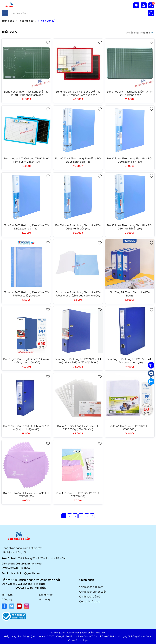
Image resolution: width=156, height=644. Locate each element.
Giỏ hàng (45, 599)
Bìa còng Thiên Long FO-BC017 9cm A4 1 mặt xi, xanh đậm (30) (26, 361)
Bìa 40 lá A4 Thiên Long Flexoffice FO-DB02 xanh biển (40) (26, 227)
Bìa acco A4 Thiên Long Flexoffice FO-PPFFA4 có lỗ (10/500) (26, 294)
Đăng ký (7, 599)
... (81, 516)
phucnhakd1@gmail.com (25, 573)
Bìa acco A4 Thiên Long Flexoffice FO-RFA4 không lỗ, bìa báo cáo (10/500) (78, 294)
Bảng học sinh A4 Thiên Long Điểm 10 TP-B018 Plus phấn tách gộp (26, 93)
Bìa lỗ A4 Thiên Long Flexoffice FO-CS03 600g (130, 428)
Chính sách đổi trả (90, 597)
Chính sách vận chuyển (93, 592)
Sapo (85, 640)
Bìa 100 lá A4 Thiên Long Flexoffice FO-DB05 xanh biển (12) (78, 160)
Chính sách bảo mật (91, 587)
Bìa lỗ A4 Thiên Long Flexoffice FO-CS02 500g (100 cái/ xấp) (78, 428)
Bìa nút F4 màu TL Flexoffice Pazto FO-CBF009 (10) (26, 495)
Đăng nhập (46, 595)
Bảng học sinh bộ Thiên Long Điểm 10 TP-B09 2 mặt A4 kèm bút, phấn (78, 93)
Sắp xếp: (132, 33)
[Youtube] (19, 606)
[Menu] (5, 13)
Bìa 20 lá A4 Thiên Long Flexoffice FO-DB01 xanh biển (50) (130, 160)
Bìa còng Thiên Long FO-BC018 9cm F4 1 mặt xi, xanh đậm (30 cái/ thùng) (78, 361)
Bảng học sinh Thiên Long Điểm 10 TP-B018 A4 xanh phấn (130, 93)
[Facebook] (4, 606)
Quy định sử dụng (90, 601)
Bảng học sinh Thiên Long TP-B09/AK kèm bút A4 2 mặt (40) (26, 160)
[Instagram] (27, 606)
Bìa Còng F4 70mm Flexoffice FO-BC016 (130, 294)
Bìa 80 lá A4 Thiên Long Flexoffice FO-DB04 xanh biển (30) (130, 227)
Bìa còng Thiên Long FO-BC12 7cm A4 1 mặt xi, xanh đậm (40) (26, 428)
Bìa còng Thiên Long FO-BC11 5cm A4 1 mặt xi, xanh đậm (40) (130, 361)
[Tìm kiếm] (151, 13)
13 (87, 516)
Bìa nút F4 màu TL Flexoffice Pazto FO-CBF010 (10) (78, 495)
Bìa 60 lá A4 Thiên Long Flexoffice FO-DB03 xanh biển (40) (78, 227)
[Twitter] (12, 606)
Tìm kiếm (7, 595)
